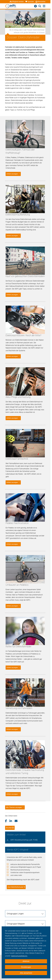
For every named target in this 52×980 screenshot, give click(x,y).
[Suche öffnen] (40, 6)
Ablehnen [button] (26, 961)
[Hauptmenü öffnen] (44, 6)
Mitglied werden (17, 2)
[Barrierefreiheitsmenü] (35, 6)
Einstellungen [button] (26, 967)
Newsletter (40, 2)
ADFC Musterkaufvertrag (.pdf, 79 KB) (24, 840)
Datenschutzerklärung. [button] (19, 956)
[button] (7, 821)
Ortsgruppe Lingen (15, 914)
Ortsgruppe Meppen (16, 924)
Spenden (30, 2)
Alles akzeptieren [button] (26, 973)
